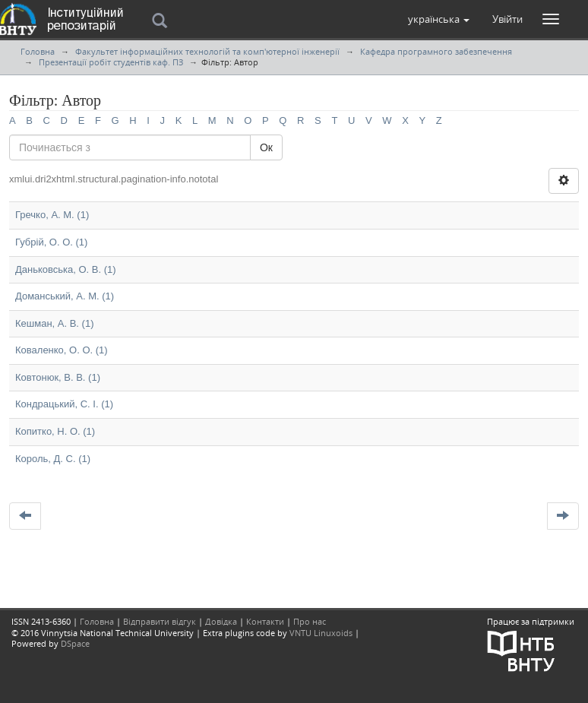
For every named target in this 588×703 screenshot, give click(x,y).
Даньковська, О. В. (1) (66, 269)
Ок (266, 147)
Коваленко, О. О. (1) (62, 350)
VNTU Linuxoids (321, 633)
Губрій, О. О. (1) (51, 242)
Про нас (310, 621)
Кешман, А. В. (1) (54, 323)
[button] (439, 19)
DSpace (75, 643)
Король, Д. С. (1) (53, 459)
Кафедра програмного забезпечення (436, 51)
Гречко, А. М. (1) (52, 215)
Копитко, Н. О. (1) (55, 431)
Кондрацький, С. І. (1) (64, 404)
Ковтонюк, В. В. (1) (58, 377)
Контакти (265, 621)
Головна (38, 51)
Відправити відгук (160, 621)
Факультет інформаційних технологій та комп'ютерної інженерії (207, 51)
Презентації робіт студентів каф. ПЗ (111, 62)
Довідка (221, 621)
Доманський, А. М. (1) (65, 296)
